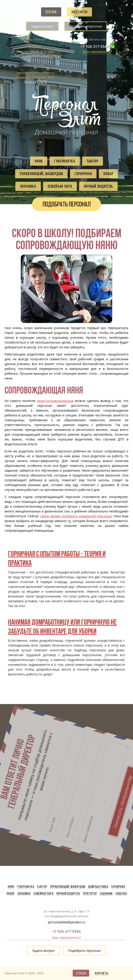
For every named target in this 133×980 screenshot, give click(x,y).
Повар (108, 174)
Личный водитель (98, 186)
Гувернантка (65, 161)
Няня (39, 161)
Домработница (98, 887)
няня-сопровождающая (55, 401)
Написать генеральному (95, 734)
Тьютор (93, 161)
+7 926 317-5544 (95, 47)
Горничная (83, 174)
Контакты (80, 12)
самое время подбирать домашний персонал (76, 516)
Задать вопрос (42, 26)
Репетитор (90, 894)
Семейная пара (60, 186)
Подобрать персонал (86, 26)
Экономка (28, 186)
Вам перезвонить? (97, 52)
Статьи (51, 12)
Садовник (106, 894)
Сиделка (121, 894)
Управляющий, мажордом (41, 174)
